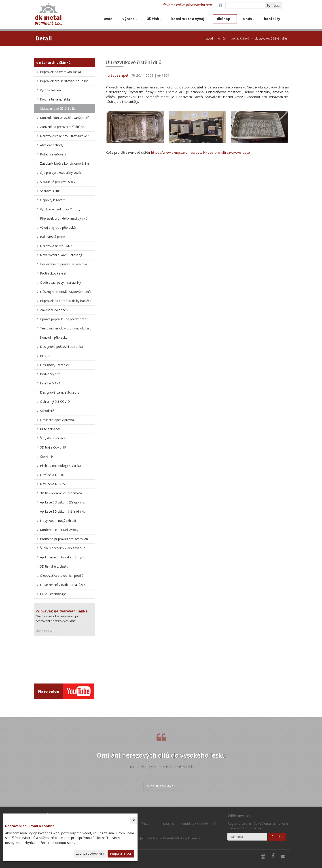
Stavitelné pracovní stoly (58, 182)
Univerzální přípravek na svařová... (65, 264)
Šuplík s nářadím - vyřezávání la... (64, 548)
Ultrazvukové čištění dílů (57, 108)
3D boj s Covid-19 (53, 447)
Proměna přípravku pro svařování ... (66, 539)
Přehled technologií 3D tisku (60, 466)
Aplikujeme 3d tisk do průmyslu (63, 557)
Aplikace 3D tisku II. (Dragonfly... (63, 502)
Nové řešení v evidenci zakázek (63, 585)
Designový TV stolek (55, 365)
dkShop (225, 19)
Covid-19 (46, 456)
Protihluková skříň (53, 273)
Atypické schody (52, 145)
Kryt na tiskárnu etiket (56, 99)
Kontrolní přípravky (54, 337)
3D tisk (154, 19)
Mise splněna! (50, 429)
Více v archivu (44, 631)
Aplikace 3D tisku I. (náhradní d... (63, 511)
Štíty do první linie (53, 438)
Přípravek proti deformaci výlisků (64, 218)
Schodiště (47, 411)
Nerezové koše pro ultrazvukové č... (66, 136)
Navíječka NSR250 (53, 484)
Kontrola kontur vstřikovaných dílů (65, 118)
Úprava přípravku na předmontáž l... (66, 319)
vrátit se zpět (117, 75)
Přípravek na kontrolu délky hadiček (66, 301)
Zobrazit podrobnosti (90, 854)
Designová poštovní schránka (61, 347)
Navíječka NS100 (52, 475)
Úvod (108, 19)
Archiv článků (240, 38)
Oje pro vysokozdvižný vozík (60, 173)
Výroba (130, 19)
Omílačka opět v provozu (58, 420)
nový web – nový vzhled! (58, 521)
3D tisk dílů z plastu (54, 566)
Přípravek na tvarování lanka (60, 72)
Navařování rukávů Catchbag (61, 255)
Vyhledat (274, 5)
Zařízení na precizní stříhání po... (63, 127)
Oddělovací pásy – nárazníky (60, 282)
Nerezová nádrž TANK (56, 246)
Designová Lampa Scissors (60, 392)
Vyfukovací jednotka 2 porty (60, 209)
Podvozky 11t (50, 374)
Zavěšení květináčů (54, 310)
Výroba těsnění (51, 90)
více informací (161, 786)
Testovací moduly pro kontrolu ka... (65, 328)
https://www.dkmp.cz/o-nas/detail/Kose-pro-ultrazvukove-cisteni (202, 152)
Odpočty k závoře (53, 200)
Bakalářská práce (53, 237)
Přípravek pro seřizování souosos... (65, 81)
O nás (248, 19)
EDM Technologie (53, 594)
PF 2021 (46, 356)
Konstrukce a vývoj (189, 19)
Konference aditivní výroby (59, 530)
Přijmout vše (121, 854)
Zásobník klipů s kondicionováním (64, 163)
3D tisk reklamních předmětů (61, 493)
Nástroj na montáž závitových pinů (65, 292)
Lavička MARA (50, 383)
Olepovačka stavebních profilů (62, 576)
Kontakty (273, 19)
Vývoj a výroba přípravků (58, 227)
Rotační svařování (53, 154)
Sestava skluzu (51, 191)
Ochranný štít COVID (55, 402)
